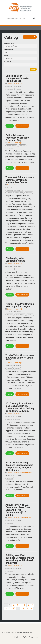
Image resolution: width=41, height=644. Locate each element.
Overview (9, 368)
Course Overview (11, 188)
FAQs (25, 637)
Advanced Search (30, 37)
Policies (18, 637)
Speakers (18, 89)
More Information (22, 126)
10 (14, 608)
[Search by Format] (21, 46)
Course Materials (20, 315)
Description (10, 89)
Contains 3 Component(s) (14, 473)
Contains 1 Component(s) (14, 83)
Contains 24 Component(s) (15, 185)
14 (27, 608)
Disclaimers (10, 148)
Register (10, 126)
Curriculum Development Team (15, 193)
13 (23, 608)
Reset (33, 69)
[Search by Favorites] (21, 65)
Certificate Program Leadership (15, 190)
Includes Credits (27, 473)
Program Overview (12, 146)
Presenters (22, 146)
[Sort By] (21, 58)
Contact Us (34, 637)
